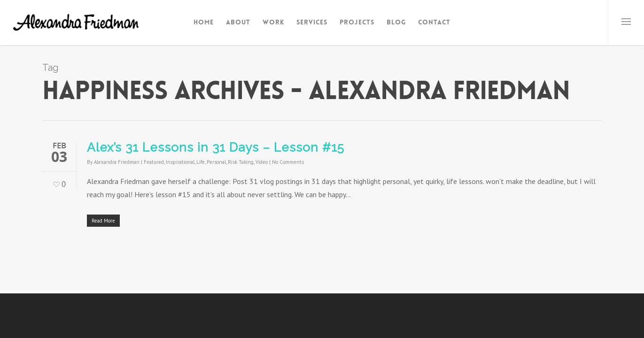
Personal (216, 162)
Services (312, 22)
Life (201, 162)
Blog (396, 22)
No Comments (288, 162)
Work (273, 22)
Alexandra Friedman (117, 162)
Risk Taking (241, 162)
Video (262, 162)
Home (204, 22)
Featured (154, 162)
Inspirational (180, 162)
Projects (357, 22)
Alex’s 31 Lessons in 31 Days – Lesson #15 (216, 147)
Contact (434, 22)
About (238, 22)
